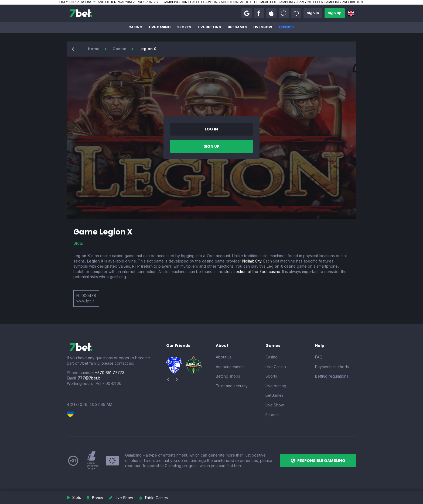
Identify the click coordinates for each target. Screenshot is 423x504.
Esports (287, 27)
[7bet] (81, 13)
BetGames (237, 27)
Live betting (209, 27)
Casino (135, 27)
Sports (184, 27)
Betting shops (228, 376)
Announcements (230, 367)
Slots (78, 243)
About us (224, 357)
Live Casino (160, 27)
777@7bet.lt (89, 378)
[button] (247, 13)
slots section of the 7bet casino (252, 272)
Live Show (263, 27)
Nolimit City (252, 261)
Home (94, 49)
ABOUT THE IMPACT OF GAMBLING (267, 2)
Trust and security (232, 386)
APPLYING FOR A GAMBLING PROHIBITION (330, 2)
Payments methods (332, 367)
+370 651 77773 (110, 373)
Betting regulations (332, 376)
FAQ (319, 357)
